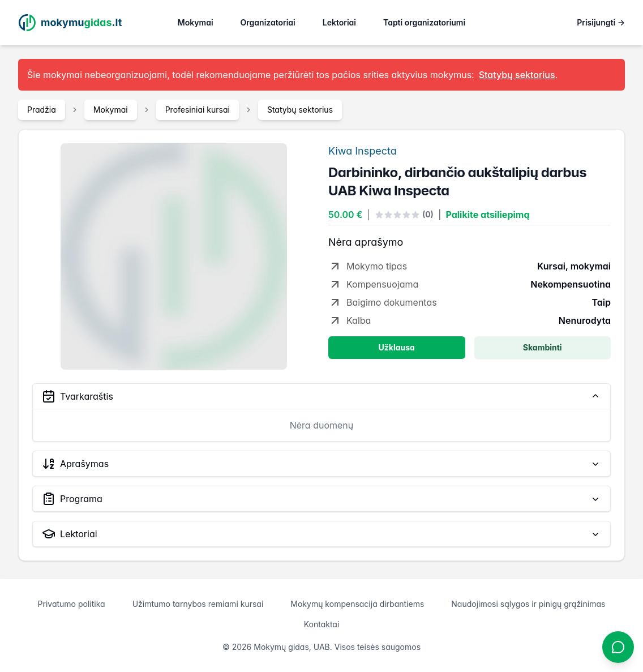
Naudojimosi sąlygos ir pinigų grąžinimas (528, 604)
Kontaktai (322, 624)
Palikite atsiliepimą (487, 215)
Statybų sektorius (300, 110)
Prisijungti (601, 22)
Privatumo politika (72, 604)
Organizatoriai (268, 22)
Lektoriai (339, 22)
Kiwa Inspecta (363, 151)
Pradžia (42, 110)
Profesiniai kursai (198, 110)
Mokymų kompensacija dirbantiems (357, 604)
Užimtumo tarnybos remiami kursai (198, 604)
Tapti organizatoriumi (424, 22)
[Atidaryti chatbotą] (618, 647)
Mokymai (196, 22)
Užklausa (397, 347)
